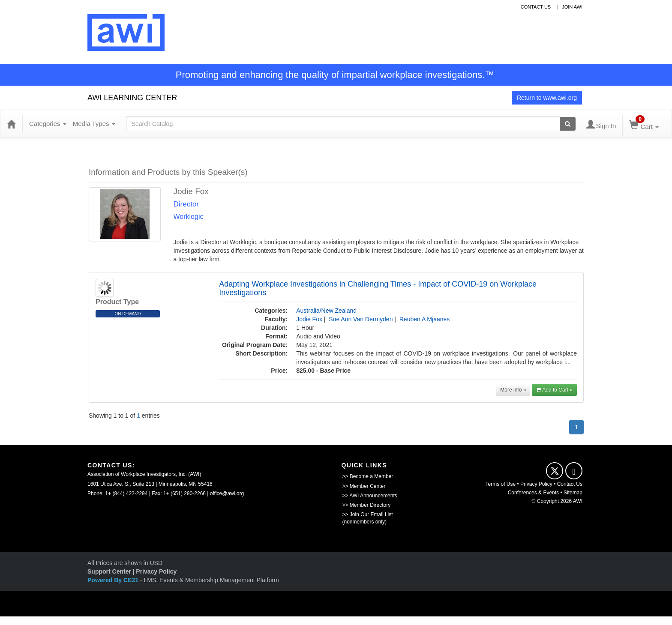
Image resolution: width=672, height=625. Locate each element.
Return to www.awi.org (547, 98)
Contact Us (570, 484)
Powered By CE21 (114, 580)
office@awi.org (227, 493)
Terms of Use (501, 484)
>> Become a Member (368, 476)
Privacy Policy (536, 484)
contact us (536, 7)
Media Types (94, 124)
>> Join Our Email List (368, 514)
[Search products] (568, 124)
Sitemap (573, 493)
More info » (513, 390)
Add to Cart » (554, 390)
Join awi (572, 7)
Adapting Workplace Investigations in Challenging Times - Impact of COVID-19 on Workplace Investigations (378, 288)
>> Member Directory (367, 505)
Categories (48, 124)
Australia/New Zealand (326, 311)
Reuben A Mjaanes (425, 319)
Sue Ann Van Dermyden (361, 319)
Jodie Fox (309, 319)
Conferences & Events (533, 493)
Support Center (109, 571)
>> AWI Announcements (370, 496)
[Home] (11, 124)
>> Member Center (364, 486)
